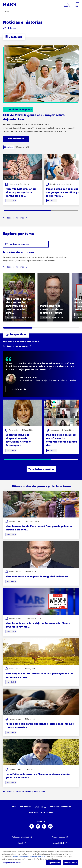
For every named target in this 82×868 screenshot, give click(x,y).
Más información (16, 139)
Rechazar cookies (71, 863)
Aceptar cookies (54, 863)
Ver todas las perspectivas (16, 346)
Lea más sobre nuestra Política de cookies (28, 857)
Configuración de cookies (41, 812)
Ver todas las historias (14, 218)
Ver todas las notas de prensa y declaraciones (25, 791)
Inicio (7, 12)
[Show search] (67, 4)
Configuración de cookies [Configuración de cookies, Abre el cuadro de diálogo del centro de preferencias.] (12, 863)
